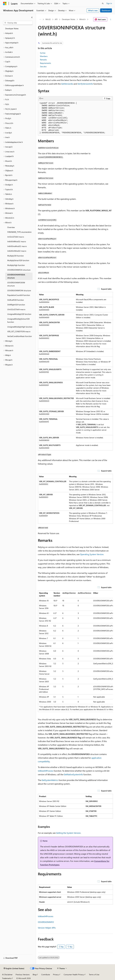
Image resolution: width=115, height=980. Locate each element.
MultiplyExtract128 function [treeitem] (18, 260)
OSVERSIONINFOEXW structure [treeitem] (16, 284)
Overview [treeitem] (11, 227)
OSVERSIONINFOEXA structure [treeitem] (16, 276)
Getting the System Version (68, 833)
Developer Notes (69, 19)
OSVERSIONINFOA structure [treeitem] (19, 270)
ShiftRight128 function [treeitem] (16, 305)
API (56, 19)
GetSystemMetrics (50, 780)
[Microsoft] (5, 4)
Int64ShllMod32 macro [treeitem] (17, 241)
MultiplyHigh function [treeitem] (16, 265)
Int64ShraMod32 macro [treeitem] (17, 246)
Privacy (56, 974)
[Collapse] (32, 17)
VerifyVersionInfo (85, 84)
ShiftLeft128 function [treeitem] (16, 300)
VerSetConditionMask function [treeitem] (20, 336)
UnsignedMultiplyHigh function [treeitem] (20, 327)
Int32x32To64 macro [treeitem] (16, 237)
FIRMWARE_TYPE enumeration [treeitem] (19, 232)
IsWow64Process (46, 771)
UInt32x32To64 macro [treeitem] (16, 309)
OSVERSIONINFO (46, 922)
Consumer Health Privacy (74, 974)
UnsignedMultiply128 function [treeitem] (19, 314)
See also (43, 66)
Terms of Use (94, 974)
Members (44, 56)
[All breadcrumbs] (40, 19)
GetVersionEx (67, 84)
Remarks (43, 60)
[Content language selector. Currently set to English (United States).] (14, 968)
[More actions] (111, 19)
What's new (93, 10)
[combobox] (18, 23)
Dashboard (106, 10)
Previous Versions (23, 974)
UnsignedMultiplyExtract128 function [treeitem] (18, 320)
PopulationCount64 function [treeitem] (19, 295)
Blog (34, 974)
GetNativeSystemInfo (73, 774)
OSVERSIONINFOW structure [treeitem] (19, 290)
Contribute (46, 974)
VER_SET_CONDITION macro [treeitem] (19, 331)
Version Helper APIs (47, 928)
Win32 (48, 19)
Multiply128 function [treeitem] (15, 256)
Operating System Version (92, 554)
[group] (75, 651)
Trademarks (7, 978)
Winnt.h (82, 19)
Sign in (109, 3)
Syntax (43, 53)
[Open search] (103, 4)
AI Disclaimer (7, 974)
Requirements (45, 63)
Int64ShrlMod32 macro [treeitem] (17, 251)
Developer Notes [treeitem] (12, 28)
